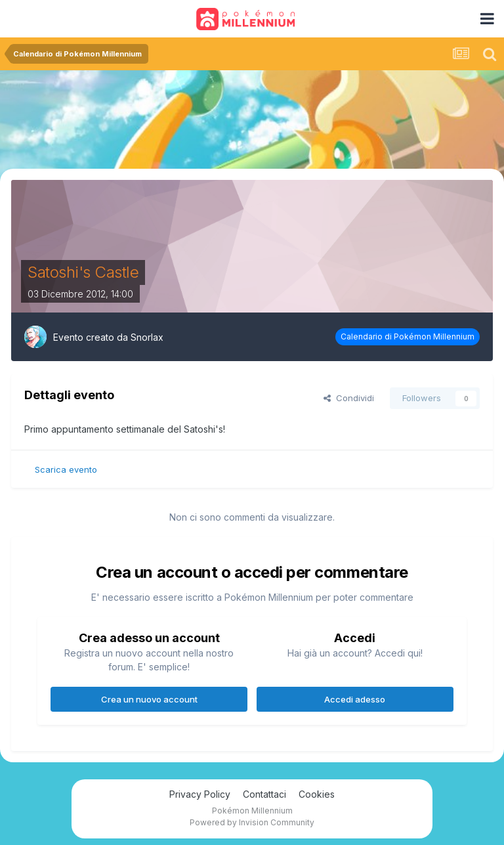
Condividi (349, 398)
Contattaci (264, 794)
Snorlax (147, 337)
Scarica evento (66, 469)
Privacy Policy (200, 794)
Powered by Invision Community (252, 822)
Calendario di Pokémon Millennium (408, 336)
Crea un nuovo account (149, 699)
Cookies (317, 794)
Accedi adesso (355, 699)
